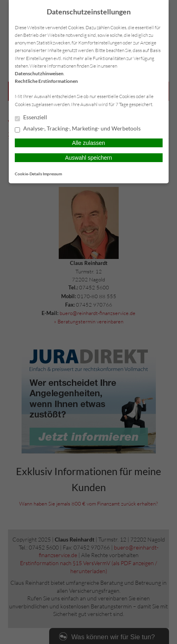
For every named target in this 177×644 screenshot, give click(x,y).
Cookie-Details (28, 174)
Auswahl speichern (89, 158)
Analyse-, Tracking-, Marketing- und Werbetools (78, 129)
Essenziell (31, 118)
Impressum (52, 174)
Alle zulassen (88, 143)
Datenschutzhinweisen (39, 73)
